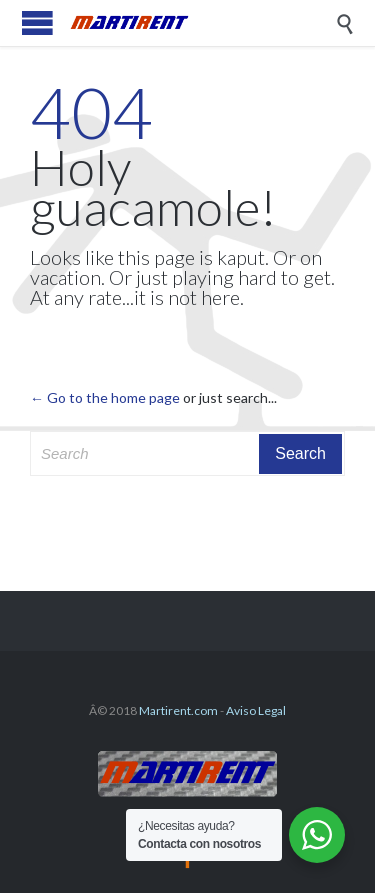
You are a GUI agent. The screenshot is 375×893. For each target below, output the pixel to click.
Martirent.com (178, 710)
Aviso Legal (256, 710)
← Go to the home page (105, 397)
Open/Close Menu (37, 22)
